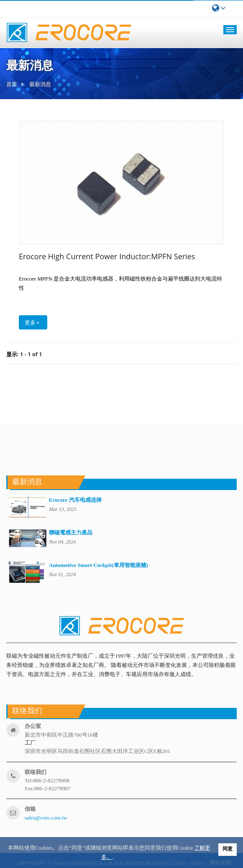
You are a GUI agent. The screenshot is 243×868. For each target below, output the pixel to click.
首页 (12, 84)
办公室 (33, 726)
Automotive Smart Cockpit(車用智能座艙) (98, 565)
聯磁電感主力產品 (71, 532)
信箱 (30, 809)
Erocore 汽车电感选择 (75, 500)
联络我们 (36, 772)
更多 (32, 322)
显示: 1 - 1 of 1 (24, 354)
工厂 (30, 743)
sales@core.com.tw (46, 818)
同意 (228, 849)
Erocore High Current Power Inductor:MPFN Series (107, 257)
